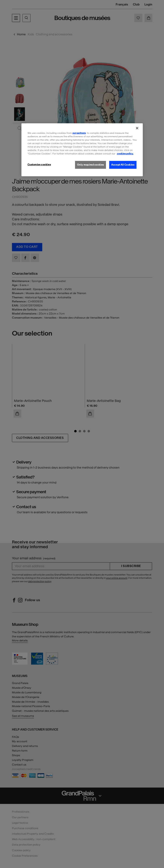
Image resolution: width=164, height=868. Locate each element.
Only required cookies (90, 165)
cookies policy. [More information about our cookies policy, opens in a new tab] (125, 154)
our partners (79, 133)
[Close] (137, 128)
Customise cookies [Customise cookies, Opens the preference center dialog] (39, 164)
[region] (82, 150)
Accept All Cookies (123, 165)
